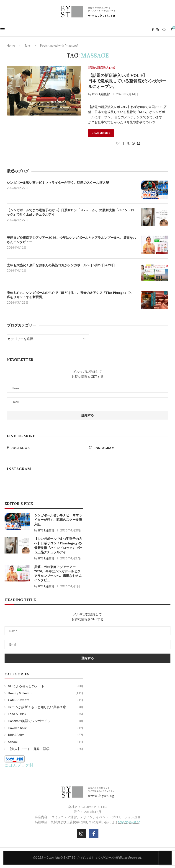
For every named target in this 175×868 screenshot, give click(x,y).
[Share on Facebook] (123, 143)
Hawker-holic (45, 728)
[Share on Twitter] (128, 143)
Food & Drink (45, 714)
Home (11, 45)
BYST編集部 (101, 94)
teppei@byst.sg (129, 822)
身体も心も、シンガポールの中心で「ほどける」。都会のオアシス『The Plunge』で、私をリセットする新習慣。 (70, 295)
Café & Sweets (45, 700)
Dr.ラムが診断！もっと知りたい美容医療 (45, 707)
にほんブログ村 (19, 765)
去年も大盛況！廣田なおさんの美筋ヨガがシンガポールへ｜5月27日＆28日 (61, 265)
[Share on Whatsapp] (133, 143)
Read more (101, 133)
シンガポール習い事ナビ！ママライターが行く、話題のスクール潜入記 (58, 183)
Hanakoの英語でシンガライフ (45, 721)
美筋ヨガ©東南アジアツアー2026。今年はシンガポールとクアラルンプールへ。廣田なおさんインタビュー (71, 240)
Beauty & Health (45, 693)
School (45, 742)
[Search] (165, 30)
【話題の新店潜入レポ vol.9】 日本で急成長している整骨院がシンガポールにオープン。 (127, 81)
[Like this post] (118, 143)
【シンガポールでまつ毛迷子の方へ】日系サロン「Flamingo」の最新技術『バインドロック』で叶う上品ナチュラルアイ (70, 212)
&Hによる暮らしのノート (45, 686)
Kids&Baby (45, 735)
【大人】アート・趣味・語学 (45, 749)
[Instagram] (158, 30)
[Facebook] (153, 30)
